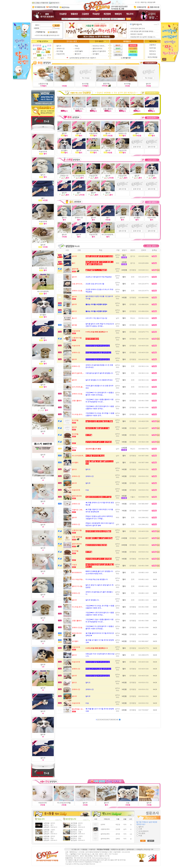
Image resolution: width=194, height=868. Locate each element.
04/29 (155, 573)
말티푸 (148, 84)
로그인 (137, 2)
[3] (101, 720)
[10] (117, 720)
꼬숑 (128, 803)
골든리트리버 (97, 49)
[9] (114, 720)
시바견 (77, 49)
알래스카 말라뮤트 (99, 51)
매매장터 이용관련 (137, 34)
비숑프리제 (60, 54)
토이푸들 (60, 51)
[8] (112, 720)
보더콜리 (96, 54)
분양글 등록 (151, 2)
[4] (103, 720)
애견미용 (153, 48)
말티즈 (59, 46)
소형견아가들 (43, 84)
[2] (98, 720)
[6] (107, 720)
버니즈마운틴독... (108, 235)
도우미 (103, 825)
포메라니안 (60, 49)
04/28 (155, 655)
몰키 (108, 218)
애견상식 (153, 51)
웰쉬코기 (78, 54)
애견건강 (153, 54)
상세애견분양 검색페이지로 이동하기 (83, 58)
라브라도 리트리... (99, 46)
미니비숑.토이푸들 (64, 803)
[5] (105, 720)
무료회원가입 (41, 32)
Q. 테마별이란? (126, 58)
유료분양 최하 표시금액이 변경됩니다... (143, 37)
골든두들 (106, 84)
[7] (110, 720)
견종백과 (153, 45)
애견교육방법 (153, 57)
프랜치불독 (79, 51)
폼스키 (108, 133)
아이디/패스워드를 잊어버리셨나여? (48, 35)
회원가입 (144, 2)
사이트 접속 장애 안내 (138, 29)
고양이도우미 (105, 829)
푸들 (76, 46)
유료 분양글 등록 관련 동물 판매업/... (142, 31)
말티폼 (43, 408)
